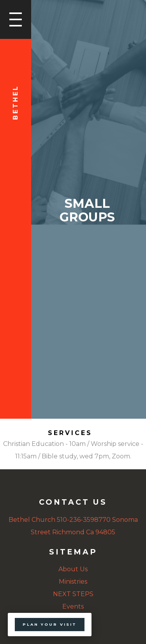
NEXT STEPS (73, 594)
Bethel (15, 102)
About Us (73, 569)
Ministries (73, 582)
